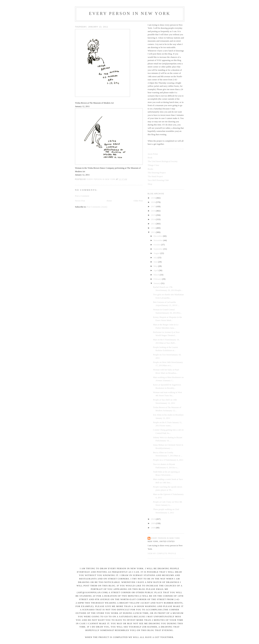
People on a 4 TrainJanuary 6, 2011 (168, 460)
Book (150, 158)
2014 (153, 219)
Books (150, 169)
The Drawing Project (157, 173)
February (158, 279)
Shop (150, 184)
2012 (153, 228)
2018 (153, 202)
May (156, 266)
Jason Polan (153, 154)
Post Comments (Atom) (97, 207)
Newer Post (80, 201)
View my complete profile (162, 554)
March (157, 275)
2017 (153, 206)
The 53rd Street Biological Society (163, 161)
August (157, 253)
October (157, 245)
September (158, 249)
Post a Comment (82, 196)
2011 (153, 232)
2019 (153, 198)
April (156, 270)
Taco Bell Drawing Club (158, 180)
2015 (153, 215)
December (158, 236)
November (158, 240)
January (157, 283)
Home (109, 201)
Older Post (138, 201)
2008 (153, 528)
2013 (153, 224)
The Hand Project (155, 176)
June (156, 262)
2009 (153, 523)
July (156, 257)
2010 (153, 519)
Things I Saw (153, 165)
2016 (153, 211)
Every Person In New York (130, 13)
